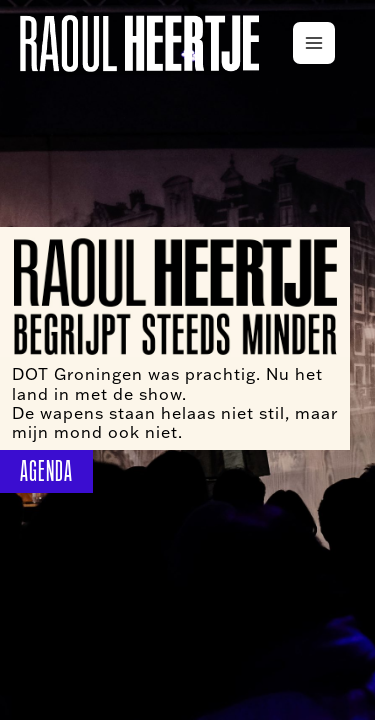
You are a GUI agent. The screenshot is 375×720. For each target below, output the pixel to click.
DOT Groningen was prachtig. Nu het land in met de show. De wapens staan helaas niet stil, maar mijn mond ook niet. (175, 402)
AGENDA (46, 471)
